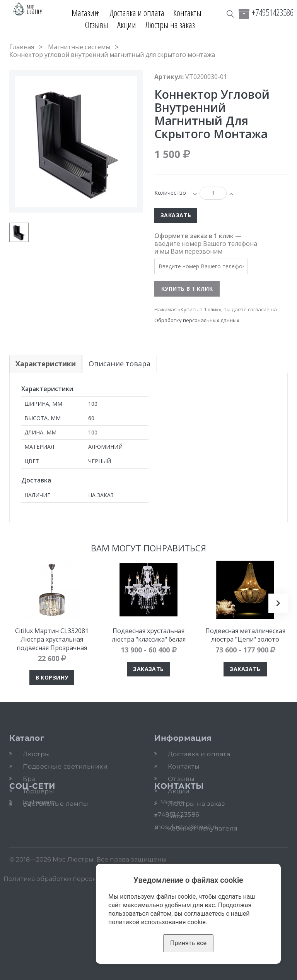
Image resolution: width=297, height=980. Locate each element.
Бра (29, 779)
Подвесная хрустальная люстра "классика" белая (149, 635)
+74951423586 (273, 12)
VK (27, 877)
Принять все (188, 943)
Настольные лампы (56, 804)
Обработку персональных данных (197, 320)
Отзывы (97, 25)
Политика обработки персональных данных (74, 972)
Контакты (190, 13)
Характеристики (46, 364)
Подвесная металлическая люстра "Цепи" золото (245, 635)
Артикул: (169, 77)
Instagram (39, 869)
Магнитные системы (79, 47)
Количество (170, 193)
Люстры (37, 754)
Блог (176, 816)
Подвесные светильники (65, 766)
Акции (127, 25)
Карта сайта (220, 972)
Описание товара (120, 364)
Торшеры (38, 791)
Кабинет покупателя (203, 828)
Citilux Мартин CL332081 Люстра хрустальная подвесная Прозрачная (52, 639)
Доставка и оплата (140, 13)
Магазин (82, 13)
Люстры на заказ (170, 25)
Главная (22, 47)
